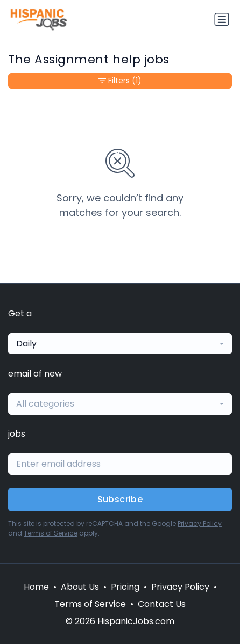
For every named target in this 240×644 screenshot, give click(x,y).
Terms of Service (51, 533)
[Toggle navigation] (222, 19)
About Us (80, 587)
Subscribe (120, 499)
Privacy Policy (200, 523)
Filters (120, 81)
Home (36, 587)
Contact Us (162, 604)
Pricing (125, 587)
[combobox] (120, 344)
